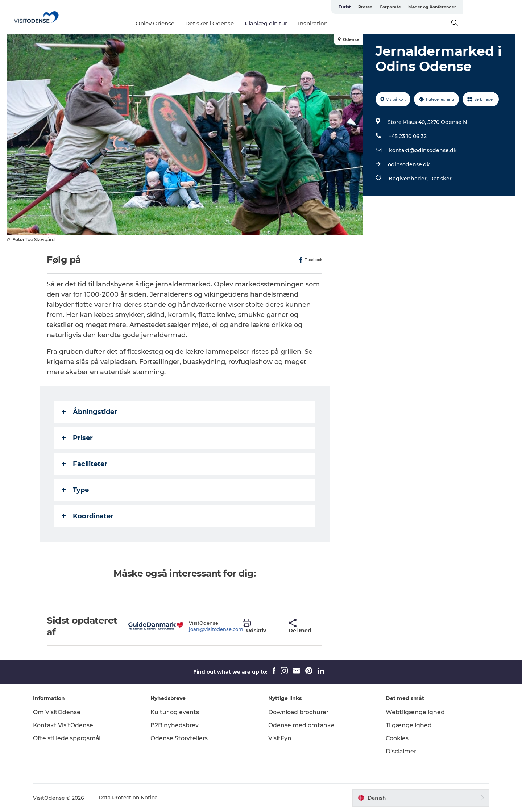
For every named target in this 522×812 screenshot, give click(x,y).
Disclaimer (400, 751)
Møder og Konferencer (491, 7)
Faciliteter (85, 464)
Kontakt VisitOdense (67, 725)
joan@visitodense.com (216, 629)
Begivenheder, (409, 179)
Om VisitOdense (60, 712)
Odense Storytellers (181, 738)
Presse (424, 7)
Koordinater (88, 516)
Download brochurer (299, 712)
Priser (78, 438)
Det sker (440, 179)
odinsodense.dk (409, 164)
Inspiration (342, 23)
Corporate (449, 7)
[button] (260, 626)
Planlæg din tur (295, 23)
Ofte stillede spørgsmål (70, 738)
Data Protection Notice (132, 798)
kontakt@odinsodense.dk (422, 150)
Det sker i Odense (239, 23)
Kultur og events (177, 712)
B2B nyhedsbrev (177, 725)
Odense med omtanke (302, 725)
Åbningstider (90, 412)
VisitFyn (280, 738)
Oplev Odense (184, 23)
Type (76, 490)
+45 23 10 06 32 (407, 136)
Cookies (396, 738)
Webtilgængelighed (414, 712)
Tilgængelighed (407, 725)
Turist (403, 7)
